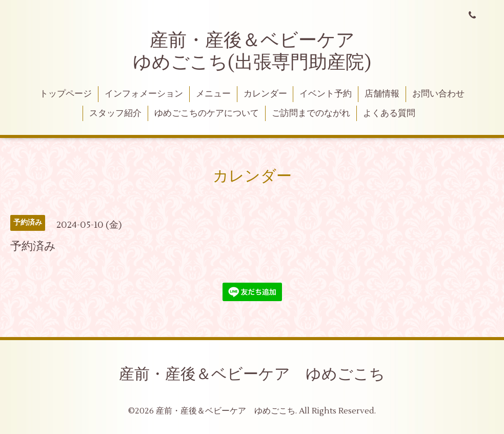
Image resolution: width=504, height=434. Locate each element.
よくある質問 (389, 113)
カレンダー (265, 94)
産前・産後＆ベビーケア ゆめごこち (252, 374)
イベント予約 (326, 94)
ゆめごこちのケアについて (207, 113)
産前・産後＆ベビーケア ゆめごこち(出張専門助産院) (253, 52)
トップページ (66, 94)
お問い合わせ (438, 94)
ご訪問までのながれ (311, 113)
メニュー (213, 94)
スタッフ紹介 (115, 113)
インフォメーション (144, 94)
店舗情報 (382, 94)
